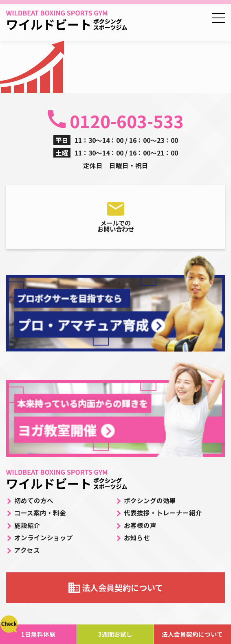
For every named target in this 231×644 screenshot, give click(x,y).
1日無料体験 (38, 634)
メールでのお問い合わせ (116, 226)
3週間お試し (115, 634)
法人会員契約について (122, 588)
